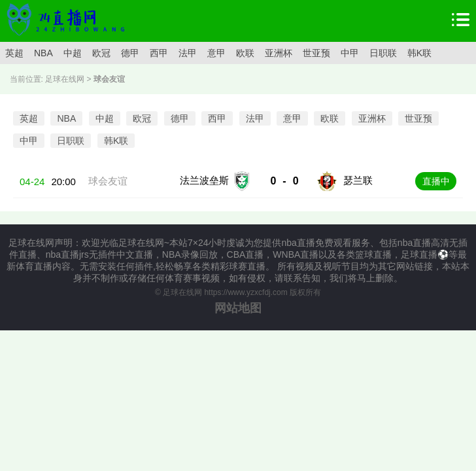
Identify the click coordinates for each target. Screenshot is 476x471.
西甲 (159, 53)
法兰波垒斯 (204, 180)
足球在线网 (65, 79)
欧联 (245, 53)
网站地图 (238, 308)
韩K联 (419, 53)
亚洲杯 (279, 53)
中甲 (350, 53)
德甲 (130, 53)
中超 (73, 53)
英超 (14, 53)
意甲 (216, 53)
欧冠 (101, 53)
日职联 (383, 53)
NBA (43, 53)
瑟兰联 (358, 180)
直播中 (436, 181)
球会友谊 (108, 181)
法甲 (188, 53)
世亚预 (316, 53)
